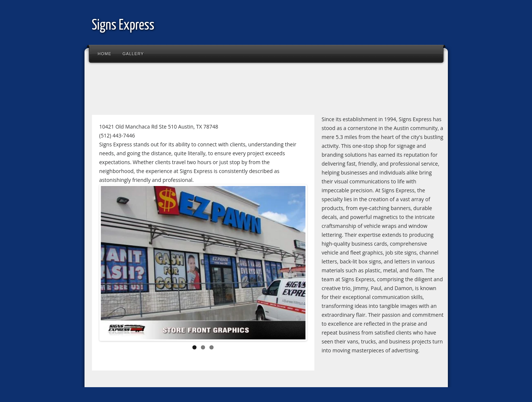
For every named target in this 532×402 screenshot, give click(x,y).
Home (105, 54)
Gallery (133, 54)
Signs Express (123, 26)
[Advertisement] (223, 90)
